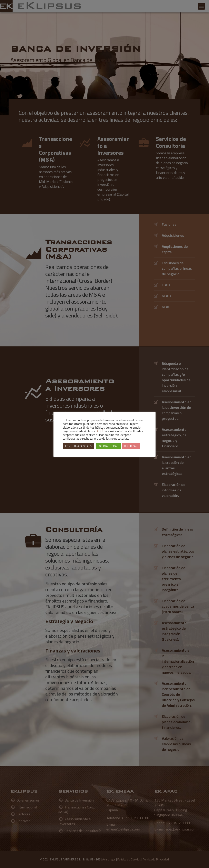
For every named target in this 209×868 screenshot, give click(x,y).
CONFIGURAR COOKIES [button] (78, 446)
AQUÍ (100, 431)
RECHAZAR (131, 446)
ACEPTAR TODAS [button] (108, 446)
